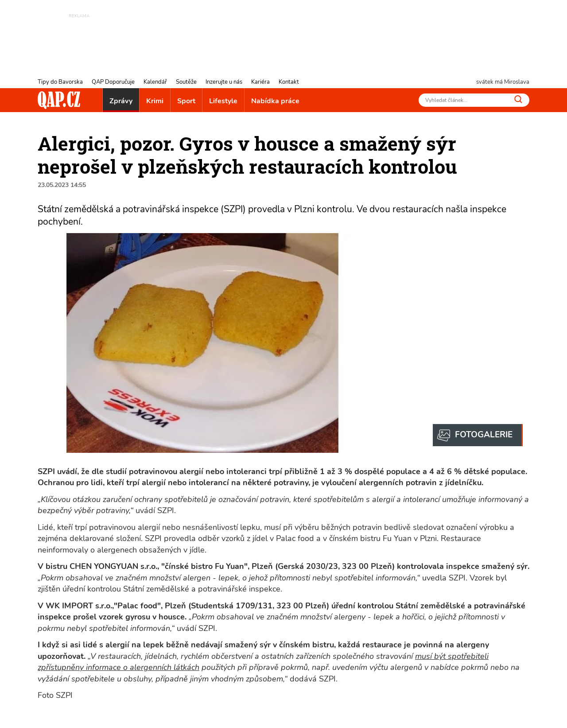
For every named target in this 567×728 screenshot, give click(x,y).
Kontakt (289, 82)
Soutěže (186, 82)
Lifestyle (223, 101)
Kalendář (155, 82)
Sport (186, 101)
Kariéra (260, 82)
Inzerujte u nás (224, 82)
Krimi (155, 101)
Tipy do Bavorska (60, 82)
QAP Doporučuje (113, 82)
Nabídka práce (275, 101)
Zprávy (121, 101)
